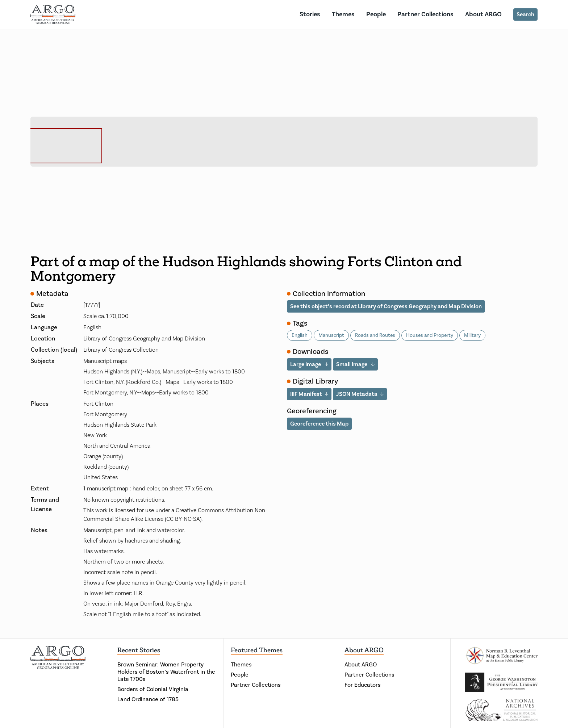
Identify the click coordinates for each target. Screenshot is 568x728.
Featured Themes (257, 650)
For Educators (363, 685)
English (300, 335)
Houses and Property (430, 335)
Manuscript (331, 335)
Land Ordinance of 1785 (148, 699)
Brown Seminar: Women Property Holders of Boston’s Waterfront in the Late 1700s (166, 672)
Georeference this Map (319, 424)
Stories (310, 14)
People (376, 14)
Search (525, 14)
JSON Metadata (357, 394)
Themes (343, 14)
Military (472, 335)
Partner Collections (425, 14)
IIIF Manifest (306, 394)
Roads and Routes (375, 335)
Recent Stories (139, 650)
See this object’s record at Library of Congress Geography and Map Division (386, 306)
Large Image (306, 364)
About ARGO (483, 14)
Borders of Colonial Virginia (153, 689)
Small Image (352, 364)
